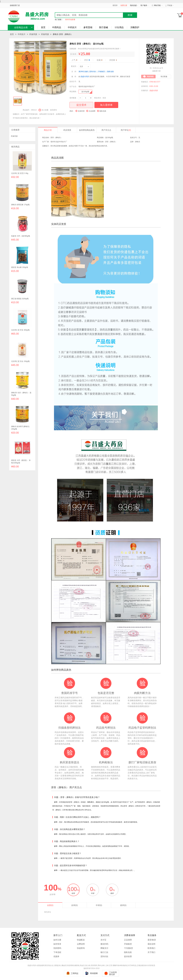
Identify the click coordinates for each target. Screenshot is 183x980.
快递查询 (81, 948)
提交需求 (81, 105)
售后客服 (164, 77)
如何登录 (57, 944)
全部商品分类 (21, 28)
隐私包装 (128, 952)
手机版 (170, 5)
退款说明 (151, 944)
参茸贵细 (88, 27)
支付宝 (103, 940)
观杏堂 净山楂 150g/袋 (20, 267)
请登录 (115, 5)
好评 (75, 905)
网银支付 (104, 948)
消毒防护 (135, 27)
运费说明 (81, 944)
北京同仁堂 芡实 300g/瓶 (20, 330)
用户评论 (126, 130)
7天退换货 (128, 948)
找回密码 (57, 948)
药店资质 (67, 130)
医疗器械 (104, 27)
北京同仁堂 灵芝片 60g (20, 173)
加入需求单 (106, 105)
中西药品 (57, 27)
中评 (99, 905)
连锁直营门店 (15, 5)
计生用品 (119, 27)
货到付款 (104, 956)
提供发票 (128, 956)
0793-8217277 (155, 82)
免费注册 (124, 5)
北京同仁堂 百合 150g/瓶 (20, 361)
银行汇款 (104, 952)
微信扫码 (104, 944)
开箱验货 (128, 944)
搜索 (130, 15)
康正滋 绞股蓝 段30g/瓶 (20, 299)
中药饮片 (72, 27)
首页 (43, 27)
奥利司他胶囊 (70, 20)
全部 (50, 905)
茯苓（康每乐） (111, 142)
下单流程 (57, 952)
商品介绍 (48, 130)
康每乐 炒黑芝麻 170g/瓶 (20, 205)
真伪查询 (53, 110)
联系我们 (151, 948)
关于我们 (151, 952)
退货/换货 (152, 940)
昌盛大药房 (85, 77)
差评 (123, 905)
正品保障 (128, 940)
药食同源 (33, 34)
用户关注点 (106, 130)
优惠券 (56, 956)
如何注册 (57, 940)
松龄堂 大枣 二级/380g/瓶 (21, 236)
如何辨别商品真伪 (87, 130)
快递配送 (81, 940)
